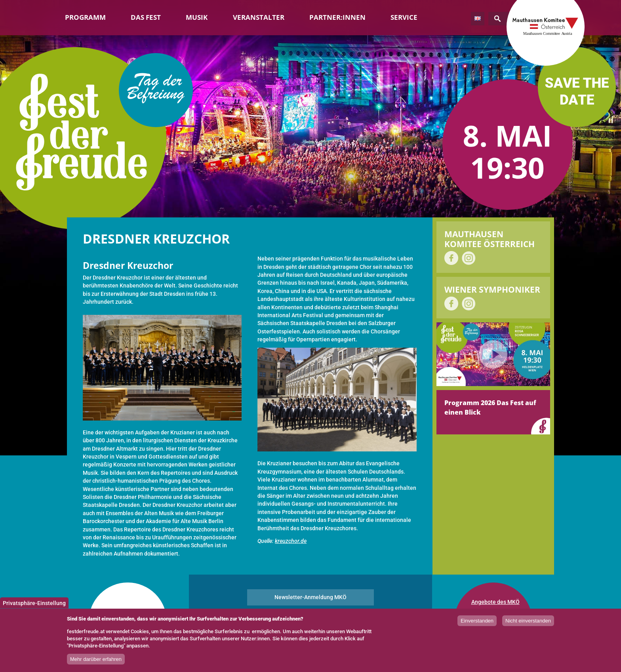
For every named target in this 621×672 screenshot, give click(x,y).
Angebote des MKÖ (495, 602)
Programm (85, 17)
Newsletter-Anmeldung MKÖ (310, 597)
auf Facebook (451, 258)
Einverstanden (477, 623)
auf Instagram (469, 258)
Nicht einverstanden (528, 623)
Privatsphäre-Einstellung (34, 605)
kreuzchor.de (291, 541)
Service (404, 17)
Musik (197, 17)
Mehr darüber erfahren (96, 661)
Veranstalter (259, 17)
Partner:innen (337, 17)
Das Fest (146, 17)
